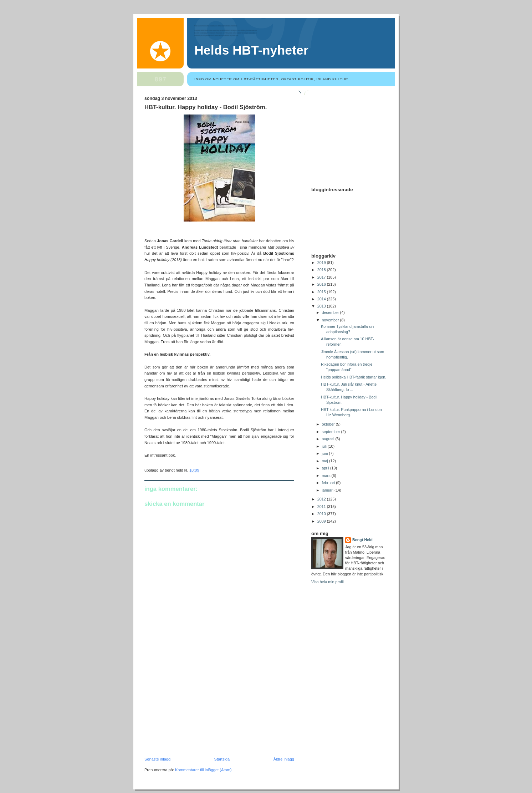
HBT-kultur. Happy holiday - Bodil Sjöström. (206, 107)
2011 (322, 507)
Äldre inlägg (284, 759)
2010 (322, 514)
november (331, 320)
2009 (322, 521)
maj (326, 461)
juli (325, 446)
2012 (322, 499)
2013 (322, 306)
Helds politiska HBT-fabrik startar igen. (354, 377)
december (331, 312)
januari (328, 490)
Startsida (222, 759)
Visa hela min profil (328, 582)
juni (326, 453)
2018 (322, 270)
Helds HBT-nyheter (251, 50)
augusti (329, 439)
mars (327, 476)
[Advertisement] (198, 708)
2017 (322, 277)
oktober (329, 424)
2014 (322, 299)
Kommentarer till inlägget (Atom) (203, 770)
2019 (322, 263)
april (326, 468)
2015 (322, 292)
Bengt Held (362, 540)
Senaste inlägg (157, 759)
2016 (322, 284)
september (332, 432)
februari (329, 483)
